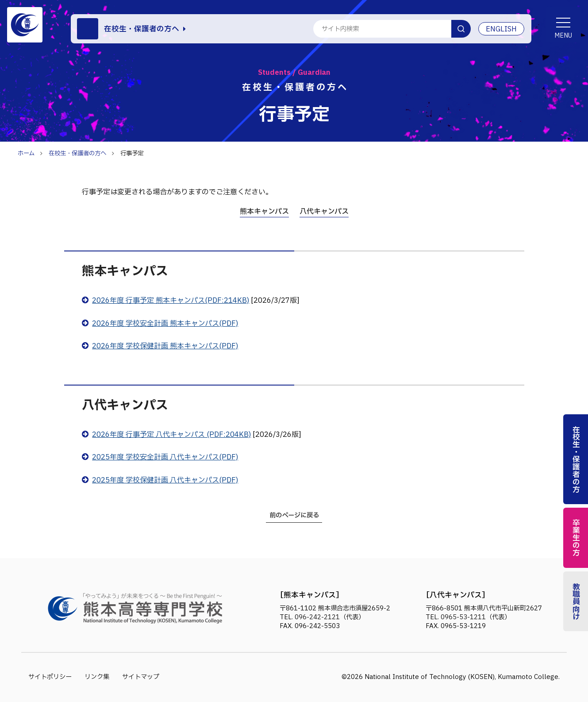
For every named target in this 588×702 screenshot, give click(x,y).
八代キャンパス (324, 212)
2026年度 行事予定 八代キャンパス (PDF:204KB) (171, 435)
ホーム (26, 154)
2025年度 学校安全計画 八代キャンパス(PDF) (165, 457)
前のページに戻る (294, 515)
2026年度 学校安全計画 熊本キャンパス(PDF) (165, 324)
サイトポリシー (50, 677)
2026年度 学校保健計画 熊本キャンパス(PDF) (165, 346)
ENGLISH (501, 29)
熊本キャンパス (264, 212)
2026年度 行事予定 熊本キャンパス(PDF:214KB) (171, 301)
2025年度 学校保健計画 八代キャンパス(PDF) (165, 480)
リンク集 (97, 677)
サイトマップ (141, 677)
